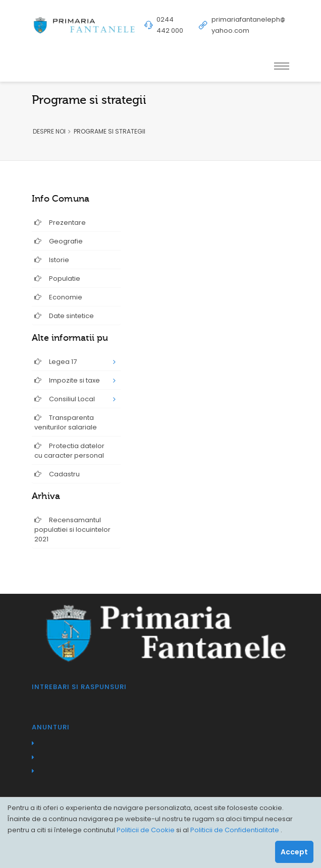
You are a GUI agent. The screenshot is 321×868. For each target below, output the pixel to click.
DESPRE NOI (49, 131)
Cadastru (57, 474)
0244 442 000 (170, 25)
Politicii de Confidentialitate (235, 830)
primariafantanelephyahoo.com (248, 25)
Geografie (59, 241)
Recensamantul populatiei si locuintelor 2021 (72, 530)
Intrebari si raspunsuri (79, 687)
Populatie (57, 278)
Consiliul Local (65, 399)
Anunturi (51, 727)
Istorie (52, 260)
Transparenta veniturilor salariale (66, 422)
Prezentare (60, 223)
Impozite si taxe (67, 380)
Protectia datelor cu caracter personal (69, 451)
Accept (294, 852)
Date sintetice (64, 316)
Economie (58, 297)
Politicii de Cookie (146, 830)
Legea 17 (56, 362)
